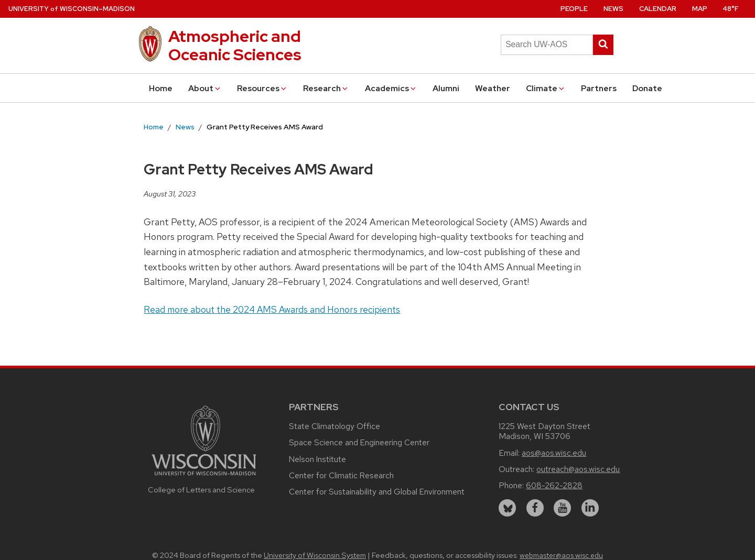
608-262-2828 (554, 485)
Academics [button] (391, 88)
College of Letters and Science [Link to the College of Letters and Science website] (201, 490)
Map (700, 9)
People (574, 9)
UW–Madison (72, 9)
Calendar (658, 9)
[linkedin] (590, 508)
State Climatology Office (335, 426)
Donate (647, 88)
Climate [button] (546, 88)
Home (161, 88)
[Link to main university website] (204, 477)
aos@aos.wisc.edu (554, 453)
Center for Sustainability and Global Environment (377, 492)
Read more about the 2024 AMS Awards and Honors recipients (272, 309)
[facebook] (535, 508)
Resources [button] (262, 88)
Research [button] (326, 88)
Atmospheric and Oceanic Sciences (235, 45)
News (613, 9)
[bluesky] (507, 508)
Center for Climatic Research (341, 475)
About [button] (205, 88)
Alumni (446, 88)
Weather (493, 88)
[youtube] (562, 508)
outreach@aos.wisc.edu (578, 469)
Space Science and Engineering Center (359, 442)
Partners (599, 88)
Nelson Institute (317, 459)
